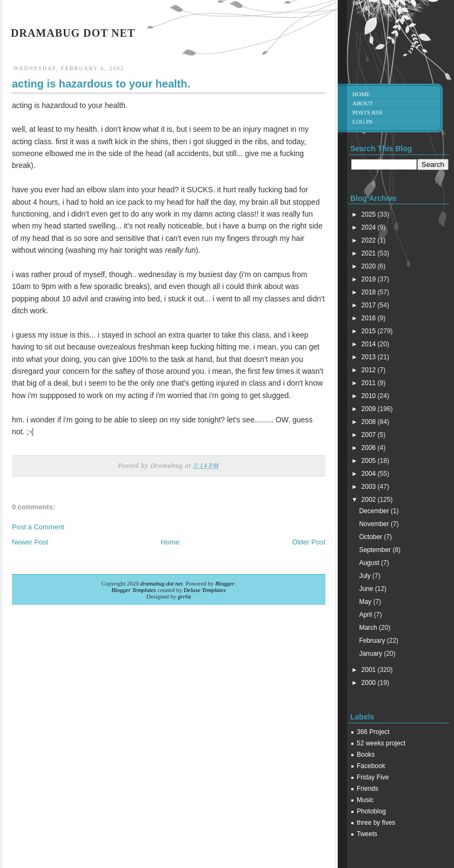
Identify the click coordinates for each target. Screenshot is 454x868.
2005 (370, 461)
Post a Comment (38, 527)
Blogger (225, 583)
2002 (370, 500)
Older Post (309, 542)
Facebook (371, 766)
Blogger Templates (133, 590)
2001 (370, 670)
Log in (362, 122)
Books (366, 755)
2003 (370, 487)
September (376, 550)
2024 (370, 227)
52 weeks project (381, 743)
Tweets (367, 834)
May (366, 602)
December (375, 511)
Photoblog (371, 811)
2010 (370, 396)
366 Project (373, 732)
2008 (370, 422)
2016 (370, 318)
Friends (368, 789)
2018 (370, 292)
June (367, 589)
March (369, 628)
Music (365, 800)
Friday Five (373, 777)
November (375, 524)
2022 (370, 240)
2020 (370, 266)
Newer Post (30, 542)
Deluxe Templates (205, 590)
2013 (370, 357)
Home (171, 542)
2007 (370, 435)
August (370, 563)
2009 (370, 409)
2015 (370, 331)
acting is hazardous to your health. (101, 84)
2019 (370, 279)
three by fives (376, 823)
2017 (370, 305)
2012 (370, 370)
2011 (370, 383)
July (366, 576)
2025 (370, 214)
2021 (370, 253)
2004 (370, 474)
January (371, 654)
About (363, 103)
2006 (370, 448)
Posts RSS (367, 112)
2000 (370, 683)
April (366, 615)
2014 (370, 344)
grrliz (184, 596)
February (373, 641)
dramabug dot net (73, 33)
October (371, 537)
